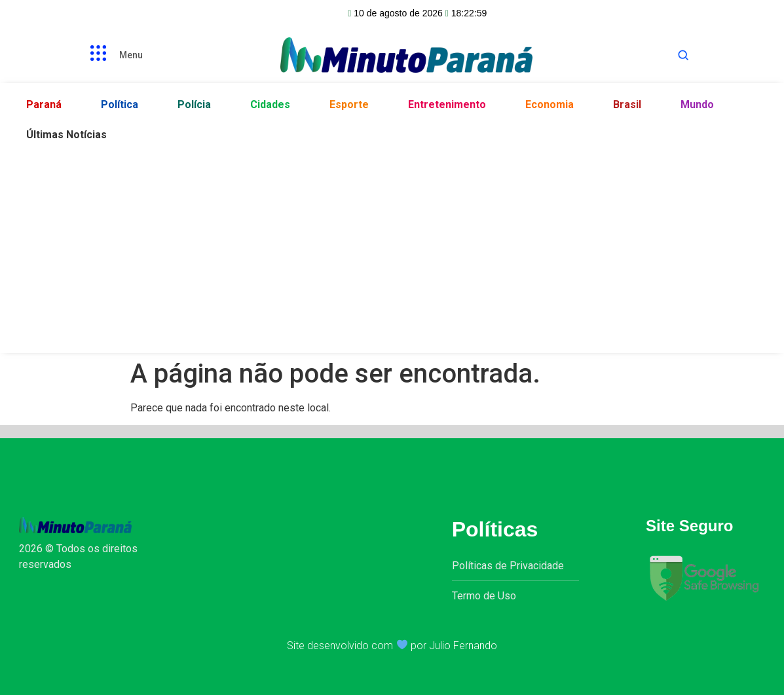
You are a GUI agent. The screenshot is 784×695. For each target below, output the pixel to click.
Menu (131, 55)
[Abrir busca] (683, 55)
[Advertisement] (392, 248)
